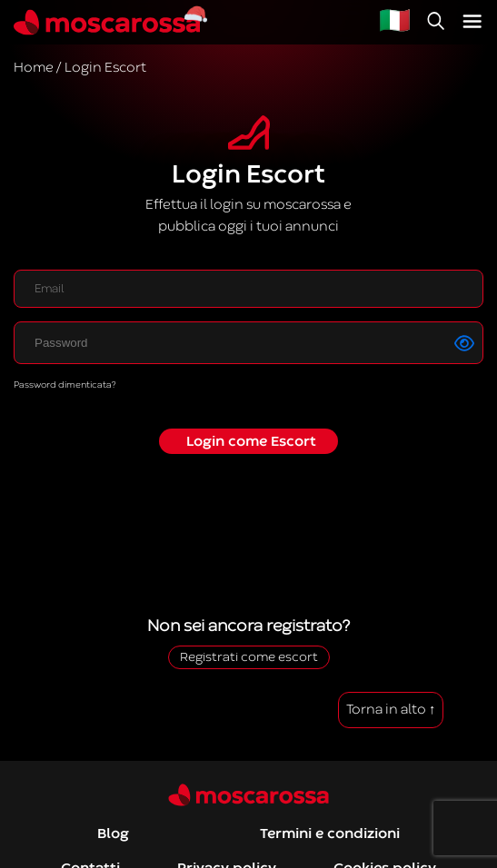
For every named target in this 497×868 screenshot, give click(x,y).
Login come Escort (251, 441)
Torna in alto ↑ (391, 710)
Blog (113, 833)
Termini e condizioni (330, 833)
